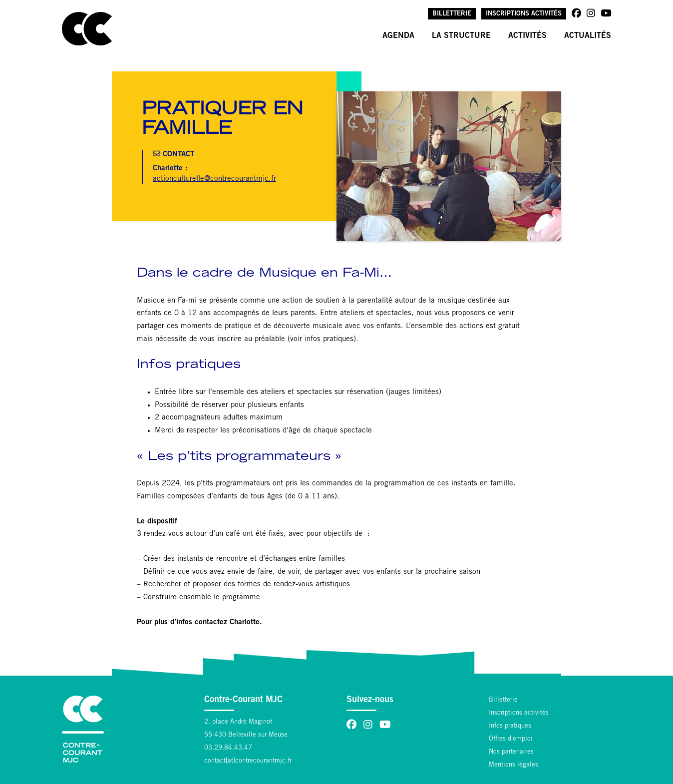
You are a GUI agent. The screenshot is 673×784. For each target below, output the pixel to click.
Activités (527, 36)
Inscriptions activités (524, 14)
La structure (461, 36)
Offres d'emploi (511, 739)
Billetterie (452, 14)
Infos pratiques (510, 726)
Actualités (588, 36)
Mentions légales (513, 765)
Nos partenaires (511, 752)
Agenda (398, 36)
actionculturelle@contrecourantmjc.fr (214, 179)
